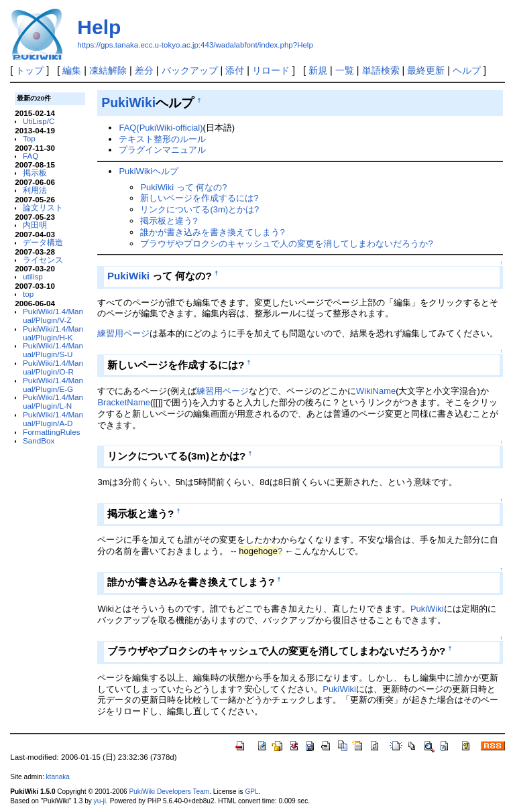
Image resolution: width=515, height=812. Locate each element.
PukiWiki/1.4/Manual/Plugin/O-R (53, 367)
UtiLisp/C (39, 121)
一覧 (345, 70)
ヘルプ (467, 70)
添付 (235, 70)
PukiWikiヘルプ (149, 171)
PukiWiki (128, 103)
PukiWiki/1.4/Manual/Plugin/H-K (53, 333)
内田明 (35, 225)
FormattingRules (52, 432)
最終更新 (426, 70)
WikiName (376, 391)
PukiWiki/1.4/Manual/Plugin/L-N (53, 401)
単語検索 (381, 70)
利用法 (35, 190)
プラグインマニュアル (162, 150)
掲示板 (35, 173)
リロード (271, 70)
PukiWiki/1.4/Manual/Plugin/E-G (53, 385)
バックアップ (190, 70)
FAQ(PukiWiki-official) (161, 128)
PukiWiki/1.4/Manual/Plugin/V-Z (53, 316)
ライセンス (43, 260)
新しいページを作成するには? (199, 198)
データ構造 (43, 242)
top (28, 294)
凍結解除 (108, 70)
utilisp (33, 276)
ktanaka (58, 777)
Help (99, 27)
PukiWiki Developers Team (169, 792)
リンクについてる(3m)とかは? (199, 209)
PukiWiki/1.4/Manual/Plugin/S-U (53, 350)
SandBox (39, 441)
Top (29, 138)
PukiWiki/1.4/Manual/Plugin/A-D (53, 419)
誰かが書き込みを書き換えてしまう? (212, 232)
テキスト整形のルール (162, 139)
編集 (72, 70)
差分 (144, 70)
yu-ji (100, 801)
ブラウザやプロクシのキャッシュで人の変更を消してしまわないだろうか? (286, 244)
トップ (30, 70)
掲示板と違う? (169, 221)
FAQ (31, 156)
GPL (251, 792)
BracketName (123, 402)
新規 (318, 70)
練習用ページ (123, 333)
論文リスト (43, 207)
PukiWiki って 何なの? (183, 187)
